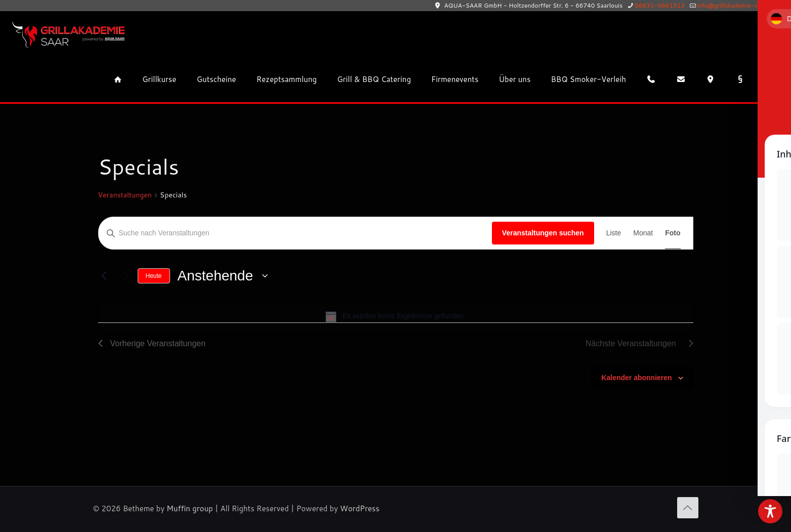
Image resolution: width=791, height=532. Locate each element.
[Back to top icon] (688, 508)
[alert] (396, 316)
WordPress (360, 508)
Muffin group (190, 508)
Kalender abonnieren (636, 378)
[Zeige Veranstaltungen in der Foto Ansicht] (673, 233)
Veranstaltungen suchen (543, 233)
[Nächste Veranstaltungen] (124, 276)
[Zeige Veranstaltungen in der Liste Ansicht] (614, 233)
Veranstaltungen (125, 195)
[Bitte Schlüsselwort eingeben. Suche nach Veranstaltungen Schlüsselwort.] (295, 233)
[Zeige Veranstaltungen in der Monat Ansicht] (643, 233)
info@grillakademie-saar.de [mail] (736, 5)
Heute (154, 276)
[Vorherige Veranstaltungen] (104, 276)
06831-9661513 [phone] (660, 5)
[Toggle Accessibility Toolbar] (770, 511)
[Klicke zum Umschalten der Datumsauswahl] (223, 276)
